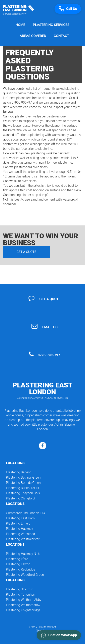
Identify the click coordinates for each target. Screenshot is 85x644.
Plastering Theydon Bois (23, 493)
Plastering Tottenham (21, 595)
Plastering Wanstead (21, 534)
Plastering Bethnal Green (23, 477)
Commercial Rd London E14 (26, 513)
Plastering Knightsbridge (23, 610)
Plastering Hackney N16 (23, 554)
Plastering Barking (19, 472)
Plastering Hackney (20, 529)
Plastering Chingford (20, 498)
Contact (61, 36)
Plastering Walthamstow (23, 605)
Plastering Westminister (23, 539)
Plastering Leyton (18, 564)
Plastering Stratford (20, 589)
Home (20, 25)
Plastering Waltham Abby (24, 600)
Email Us (50, 327)
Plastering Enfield (18, 523)
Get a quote (26, 252)
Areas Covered (33, 36)
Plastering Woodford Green (25, 575)
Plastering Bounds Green (23, 483)
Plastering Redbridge (21, 569)
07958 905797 (49, 355)
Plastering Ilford (17, 559)
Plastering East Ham (20, 518)
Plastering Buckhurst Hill (23, 488)
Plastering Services (51, 25)
